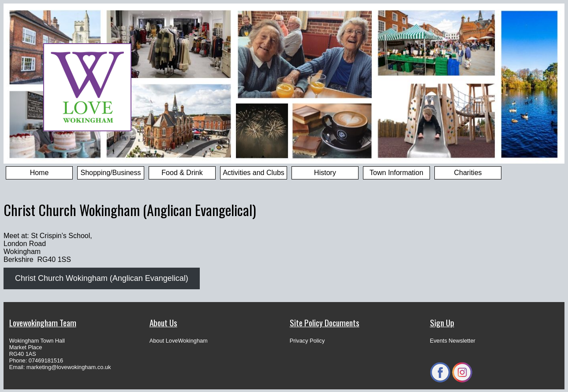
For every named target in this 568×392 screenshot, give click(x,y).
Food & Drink (182, 173)
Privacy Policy (307, 341)
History (325, 173)
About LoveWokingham (179, 341)
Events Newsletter (453, 341)
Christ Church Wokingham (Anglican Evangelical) (102, 278)
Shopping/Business (111, 173)
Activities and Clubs (254, 173)
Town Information (396, 173)
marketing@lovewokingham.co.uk (69, 367)
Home (39, 173)
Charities (468, 173)
